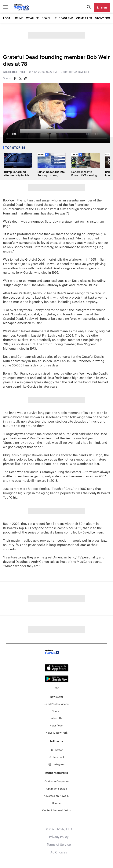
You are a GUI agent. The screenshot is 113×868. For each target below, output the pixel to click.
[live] (102, 8)
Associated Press (14, 72)
